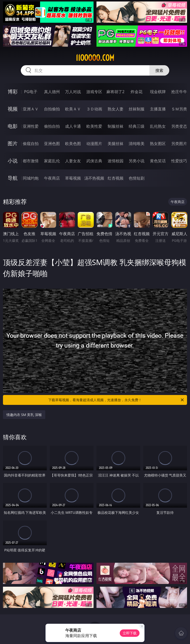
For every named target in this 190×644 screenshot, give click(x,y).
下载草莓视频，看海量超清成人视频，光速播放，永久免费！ (116, 400)
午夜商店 (52, 178)
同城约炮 (31, 178)
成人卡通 (73, 126)
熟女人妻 (116, 109)
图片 (13, 143)
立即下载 (130, 633)
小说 (13, 161)
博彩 (13, 92)
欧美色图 (73, 144)
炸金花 (137, 92)
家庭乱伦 (52, 161)
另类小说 (137, 161)
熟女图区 (158, 144)
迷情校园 (116, 161)
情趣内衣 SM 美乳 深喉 (24, 415)
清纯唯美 (137, 144)
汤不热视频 (94, 178)
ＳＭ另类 (179, 109)
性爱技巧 (179, 161)
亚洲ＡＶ (31, 109)
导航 (13, 178)
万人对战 (73, 92)
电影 (13, 126)
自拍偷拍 (52, 109)
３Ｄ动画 (94, 109)
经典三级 (137, 126)
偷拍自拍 (52, 126)
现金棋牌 (158, 92)
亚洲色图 (52, 144)
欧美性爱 (94, 126)
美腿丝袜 (116, 144)
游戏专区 (94, 92)
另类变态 (179, 126)
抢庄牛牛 (179, 92)
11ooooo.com (95, 58)
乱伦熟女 (158, 126)
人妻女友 (73, 161)
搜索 (159, 70)
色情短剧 (137, 178)
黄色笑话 (158, 161)
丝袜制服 (137, 109)
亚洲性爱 (31, 126)
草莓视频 (73, 178)
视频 (13, 109)
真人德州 (52, 92)
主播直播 (158, 109)
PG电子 (31, 92)
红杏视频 (116, 178)
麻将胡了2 (115, 92)
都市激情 (31, 161)
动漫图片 (94, 144)
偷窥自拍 (31, 144)
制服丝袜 (116, 126)
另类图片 (179, 144)
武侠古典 (94, 161)
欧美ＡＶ (73, 109)
